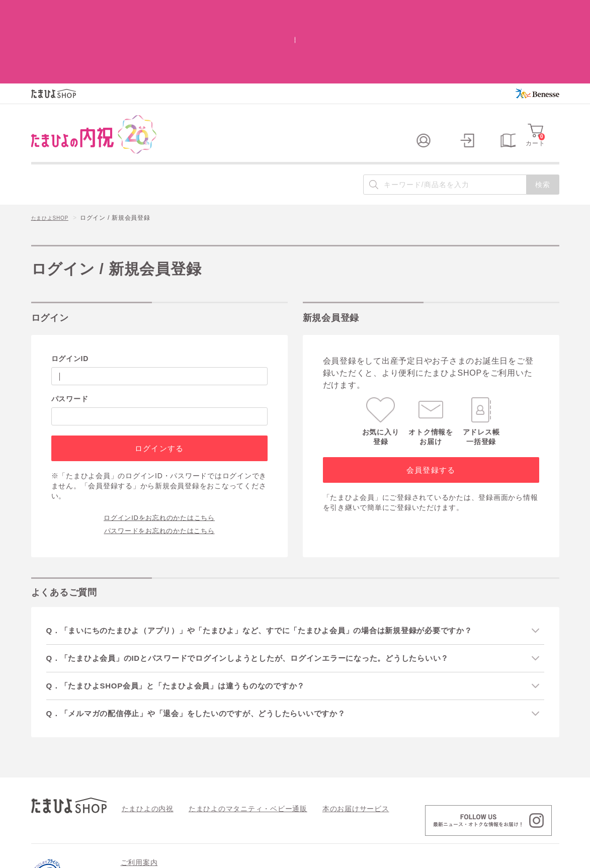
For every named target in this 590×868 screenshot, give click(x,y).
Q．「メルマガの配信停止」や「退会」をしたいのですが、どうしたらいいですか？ (210, 648)
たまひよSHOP (53, 151)
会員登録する (431, 403)
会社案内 (546, 856)
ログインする (159, 381)
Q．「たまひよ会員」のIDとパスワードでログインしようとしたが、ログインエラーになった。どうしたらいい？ (265, 592)
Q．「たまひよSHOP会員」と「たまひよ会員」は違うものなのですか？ (189, 620)
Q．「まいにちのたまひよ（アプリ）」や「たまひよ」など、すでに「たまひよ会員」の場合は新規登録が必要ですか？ (278, 563)
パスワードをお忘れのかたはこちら (159, 463)
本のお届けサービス (328, 744)
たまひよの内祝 (144, 744)
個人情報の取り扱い (387, 815)
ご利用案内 (139, 798)
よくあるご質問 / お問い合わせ (206, 815)
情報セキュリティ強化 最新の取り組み (486, 815)
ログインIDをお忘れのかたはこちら (159, 450)
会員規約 (134, 815)
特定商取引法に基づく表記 (305, 815)
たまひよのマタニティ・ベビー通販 (233, 744)
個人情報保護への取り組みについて (462, 856)
